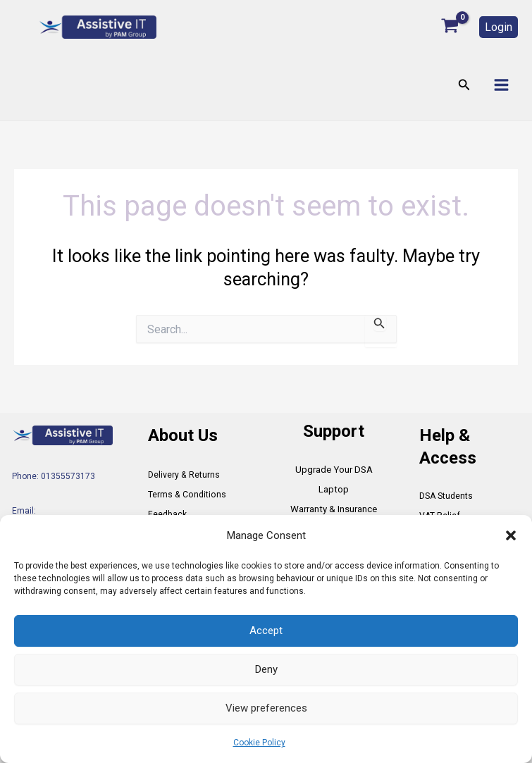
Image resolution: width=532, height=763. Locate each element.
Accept (266, 631)
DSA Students (446, 496)
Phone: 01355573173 (54, 476)
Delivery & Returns (184, 475)
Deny (266, 669)
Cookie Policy (259, 743)
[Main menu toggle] (501, 86)
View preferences (266, 708)
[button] (511, 535)
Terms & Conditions (186, 495)
